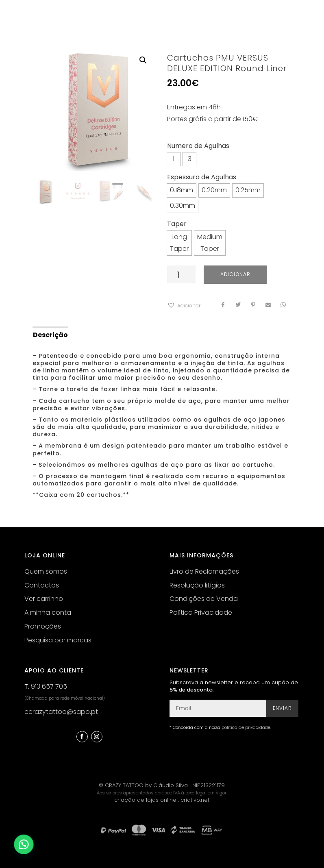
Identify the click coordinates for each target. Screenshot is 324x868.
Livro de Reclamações (204, 571)
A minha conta (48, 612)
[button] (184, 306)
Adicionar (235, 274)
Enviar (282, 708)
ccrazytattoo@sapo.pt (61, 712)
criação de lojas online (145, 800)
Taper (177, 224)
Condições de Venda (204, 599)
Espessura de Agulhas (202, 177)
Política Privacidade (201, 612)
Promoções (43, 626)
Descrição (50, 335)
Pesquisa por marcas (58, 640)
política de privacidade (246, 728)
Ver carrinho (44, 599)
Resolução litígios (197, 585)
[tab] (50, 334)
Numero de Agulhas (198, 146)
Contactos (42, 585)
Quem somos (46, 571)
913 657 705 (49, 686)
